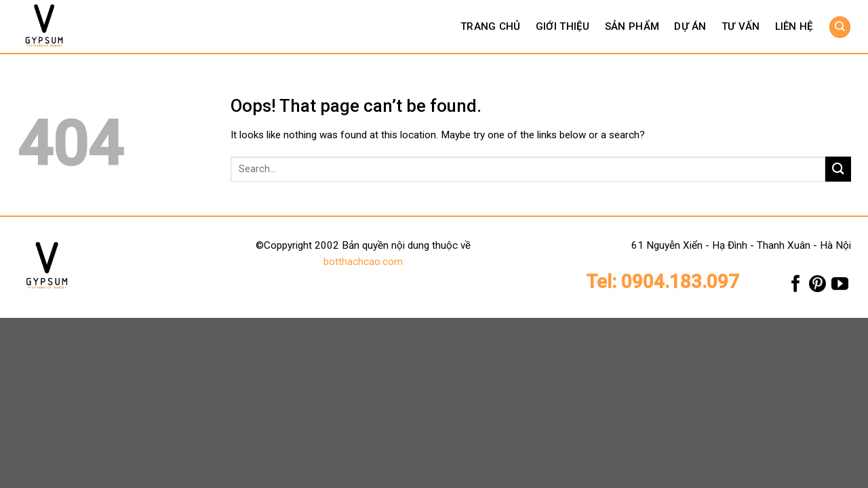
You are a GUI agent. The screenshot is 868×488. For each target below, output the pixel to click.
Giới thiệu (563, 26)
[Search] (840, 27)
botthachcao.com (363, 262)
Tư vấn (741, 26)
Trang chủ (491, 26)
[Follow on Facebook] (796, 287)
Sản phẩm (632, 26)
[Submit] (838, 169)
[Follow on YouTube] (840, 287)
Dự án (690, 26)
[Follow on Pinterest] (817, 287)
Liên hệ (794, 26)
